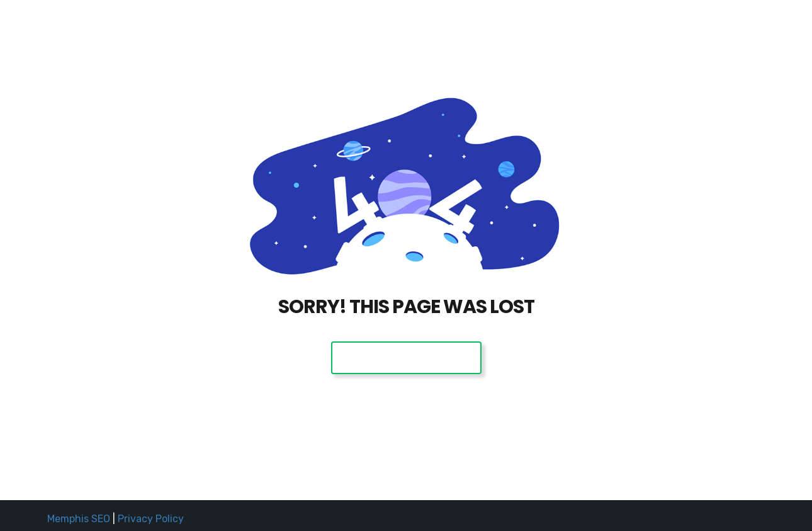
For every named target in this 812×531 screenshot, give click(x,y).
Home (557, 27)
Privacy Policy (151, 519)
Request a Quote (624, 27)
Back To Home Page (406, 357)
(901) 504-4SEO (711, 27)
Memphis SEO (79, 519)
